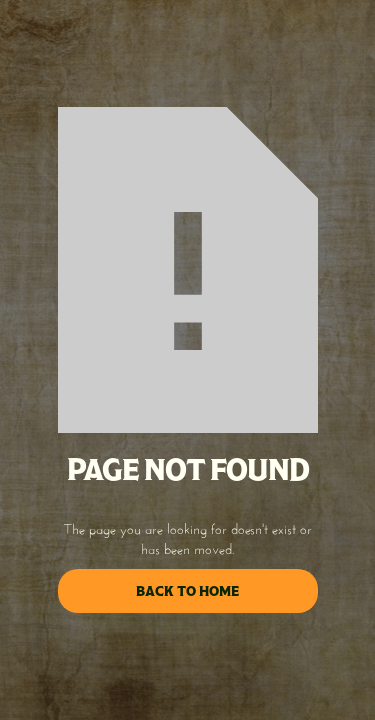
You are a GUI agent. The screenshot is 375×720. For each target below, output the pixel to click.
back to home (187, 591)
